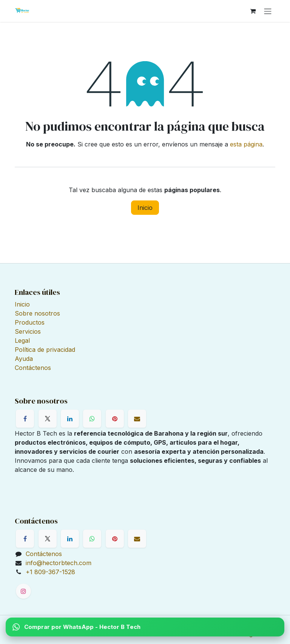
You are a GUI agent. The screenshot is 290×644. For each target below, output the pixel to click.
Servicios (28, 331)
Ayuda (24, 359)
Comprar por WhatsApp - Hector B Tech (76, 627)
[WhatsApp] (92, 419)
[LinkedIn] (70, 419)
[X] (48, 419)
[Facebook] (25, 419)
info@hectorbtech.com (59, 563)
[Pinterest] (115, 419)
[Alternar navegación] (268, 11)
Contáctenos (33, 368)
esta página (246, 144)
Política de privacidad (45, 350)
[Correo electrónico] (137, 419)
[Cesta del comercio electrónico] (253, 11)
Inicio (145, 208)
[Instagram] (23, 591)
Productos (30, 322)
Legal (22, 340)
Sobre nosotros (37, 313)
